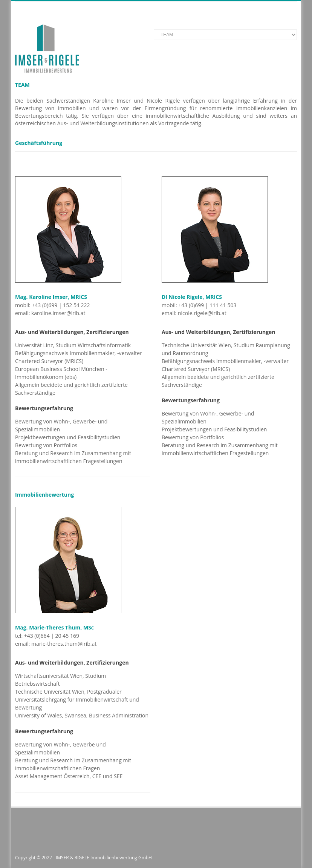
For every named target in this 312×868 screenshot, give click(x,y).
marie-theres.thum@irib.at (64, 644)
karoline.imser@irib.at (58, 313)
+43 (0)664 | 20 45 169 (52, 636)
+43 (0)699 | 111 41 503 (207, 305)
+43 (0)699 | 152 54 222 (61, 305)
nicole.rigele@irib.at (202, 313)
